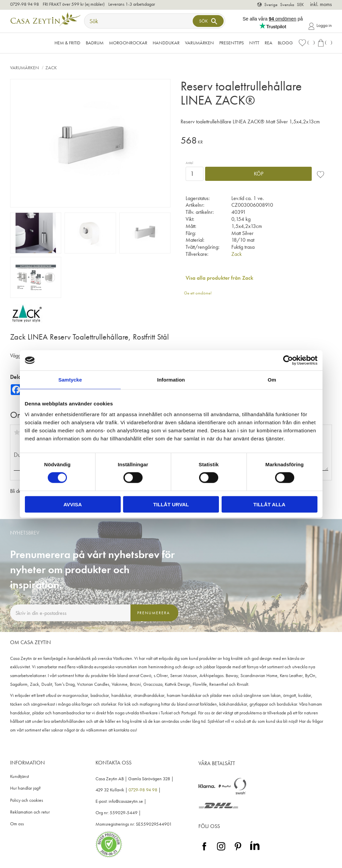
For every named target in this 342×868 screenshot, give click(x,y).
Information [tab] (171, 380)
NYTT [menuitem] (254, 43)
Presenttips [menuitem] (232, 43)
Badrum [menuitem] (95, 43)
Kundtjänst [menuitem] (20, 776)
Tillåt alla (269, 504)
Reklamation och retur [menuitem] (30, 812)
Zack (237, 254)
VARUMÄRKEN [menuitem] (199, 43)
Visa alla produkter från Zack (219, 278)
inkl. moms (321, 4)
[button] (306, 43)
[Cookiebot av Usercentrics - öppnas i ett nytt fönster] (288, 360)
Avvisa (73, 504)
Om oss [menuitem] (17, 824)
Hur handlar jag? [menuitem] (25, 788)
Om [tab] (272, 380)
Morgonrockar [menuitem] (128, 43)
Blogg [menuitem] (285, 43)
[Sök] (208, 21)
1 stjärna (17, 432)
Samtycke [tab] (70, 380)
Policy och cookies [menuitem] (27, 800)
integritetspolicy (95, 628)
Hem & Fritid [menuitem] (67, 43)
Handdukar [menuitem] (166, 43)
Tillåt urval (171, 504)
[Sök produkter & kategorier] (139, 21)
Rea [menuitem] (269, 43)
